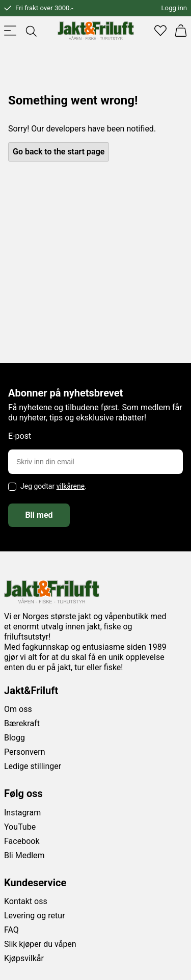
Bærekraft (22, 723)
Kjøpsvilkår (24, 958)
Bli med (39, 515)
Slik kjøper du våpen (40, 944)
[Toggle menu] (10, 31)
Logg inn (174, 8)
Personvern (25, 752)
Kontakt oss (26, 901)
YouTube (20, 827)
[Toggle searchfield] (31, 31)
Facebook (22, 841)
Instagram (22, 813)
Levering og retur (35, 916)
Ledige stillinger (33, 766)
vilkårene (71, 486)
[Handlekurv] (181, 31)
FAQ (11, 930)
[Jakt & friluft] (96, 31)
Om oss (18, 709)
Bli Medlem (24, 855)
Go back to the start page (59, 152)
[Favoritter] (160, 31)
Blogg (15, 738)
